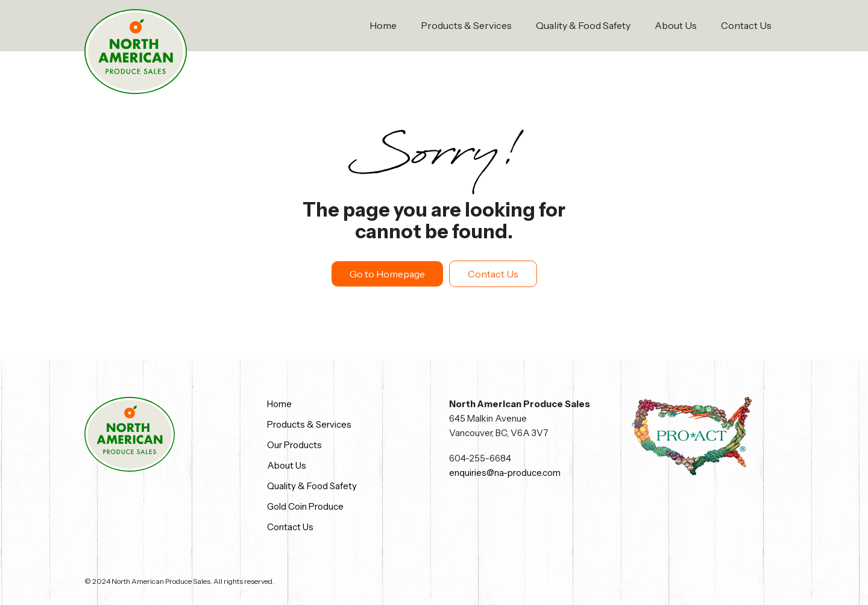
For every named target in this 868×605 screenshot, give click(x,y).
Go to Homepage (387, 274)
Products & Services (466, 25)
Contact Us (746, 25)
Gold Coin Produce (305, 506)
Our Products (294, 445)
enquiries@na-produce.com (505, 473)
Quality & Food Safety (583, 25)
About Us (676, 25)
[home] (136, 52)
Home (383, 25)
